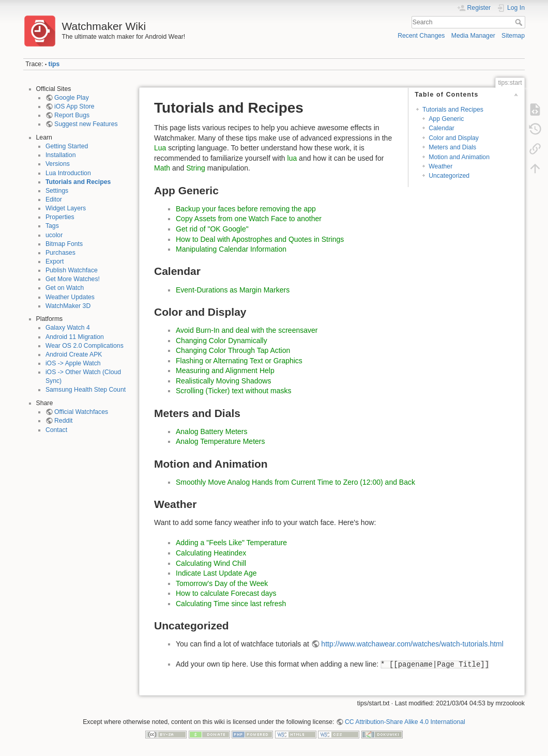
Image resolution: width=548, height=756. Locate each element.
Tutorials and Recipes (78, 182)
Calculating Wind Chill (211, 563)
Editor (54, 199)
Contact (56, 430)
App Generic (446, 119)
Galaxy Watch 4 (68, 328)
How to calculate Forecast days (226, 593)
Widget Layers (66, 208)
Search (520, 22)
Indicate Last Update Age (216, 573)
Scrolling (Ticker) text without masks (234, 391)
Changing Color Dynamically (222, 341)
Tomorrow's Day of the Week (222, 583)
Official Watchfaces (81, 412)
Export (55, 261)
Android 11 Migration (75, 337)
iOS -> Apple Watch (73, 363)
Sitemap (513, 36)
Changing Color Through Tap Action (233, 350)
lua (292, 158)
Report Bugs (72, 115)
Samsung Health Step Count (86, 390)
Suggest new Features (86, 124)
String (196, 168)
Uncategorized (449, 176)
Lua (160, 148)
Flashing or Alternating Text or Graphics (239, 361)
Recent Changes (421, 36)
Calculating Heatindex (211, 553)
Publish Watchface (72, 270)
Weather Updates (70, 297)
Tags (52, 226)
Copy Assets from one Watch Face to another (249, 219)
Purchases (60, 253)
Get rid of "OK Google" (212, 229)
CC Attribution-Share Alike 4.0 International (405, 722)
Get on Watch (65, 288)
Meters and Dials (452, 147)
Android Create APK (74, 354)
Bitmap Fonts (64, 244)
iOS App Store (74, 106)
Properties (60, 217)
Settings (57, 191)
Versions (58, 164)
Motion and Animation (459, 157)
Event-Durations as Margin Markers (233, 290)
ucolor (54, 235)
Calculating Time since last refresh (231, 604)
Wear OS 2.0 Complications (85, 346)
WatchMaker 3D (68, 306)
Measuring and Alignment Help (225, 371)
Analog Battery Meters (212, 431)
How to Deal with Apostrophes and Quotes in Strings (260, 239)
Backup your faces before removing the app (246, 209)
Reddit (63, 421)
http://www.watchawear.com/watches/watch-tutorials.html (412, 644)
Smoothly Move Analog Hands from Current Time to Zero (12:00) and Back (295, 482)
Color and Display (454, 138)
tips (54, 64)
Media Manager (473, 36)
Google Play (72, 98)
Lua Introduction (68, 173)
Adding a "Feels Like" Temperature (231, 543)
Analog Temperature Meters (220, 441)
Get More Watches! (73, 279)
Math (162, 168)
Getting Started (67, 146)
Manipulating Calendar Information (231, 249)
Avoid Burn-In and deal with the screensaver (247, 330)
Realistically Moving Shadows (223, 381)
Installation (61, 155)
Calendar (442, 128)
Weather (440, 166)
